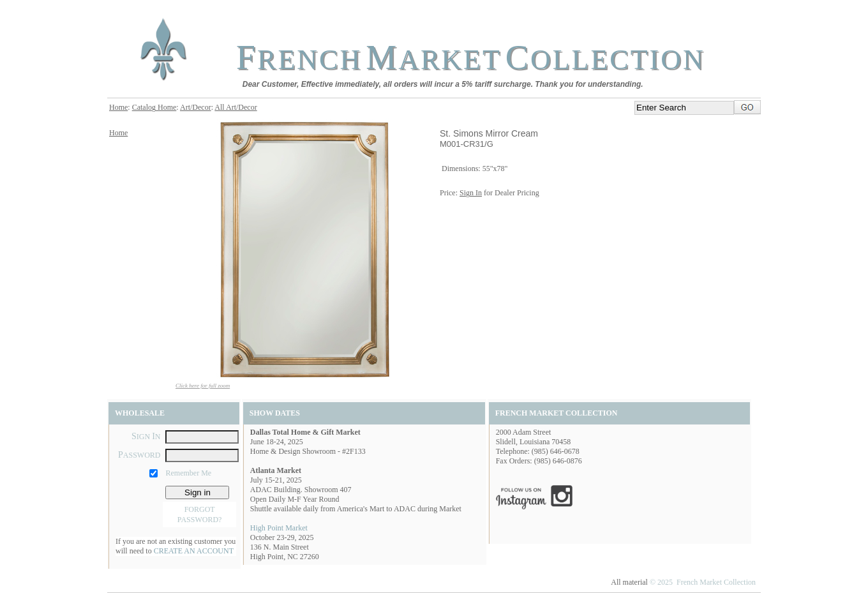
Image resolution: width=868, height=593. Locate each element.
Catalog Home (154, 107)
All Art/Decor (236, 107)
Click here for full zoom (203, 386)
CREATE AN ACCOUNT (194, 551)
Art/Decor (196, 107)
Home (118, 107)
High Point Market (279, 528)
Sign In (471, 193)
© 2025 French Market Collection (703, 582)
